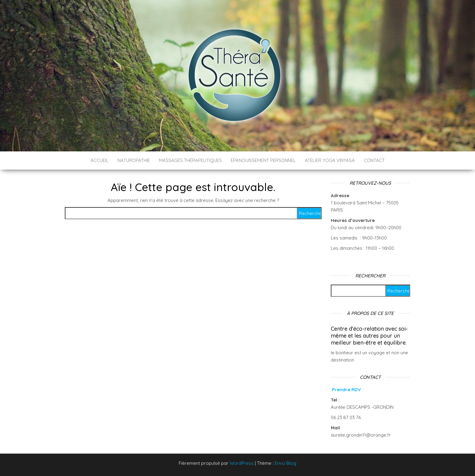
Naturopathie (134, 160)
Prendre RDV (346, 390)
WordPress (242, 463)
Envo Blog (286, 463)
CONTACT (374, 160)
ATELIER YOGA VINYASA (330, 160)
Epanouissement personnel (263, 160)
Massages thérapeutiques (190, 160)
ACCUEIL (100, 160)
